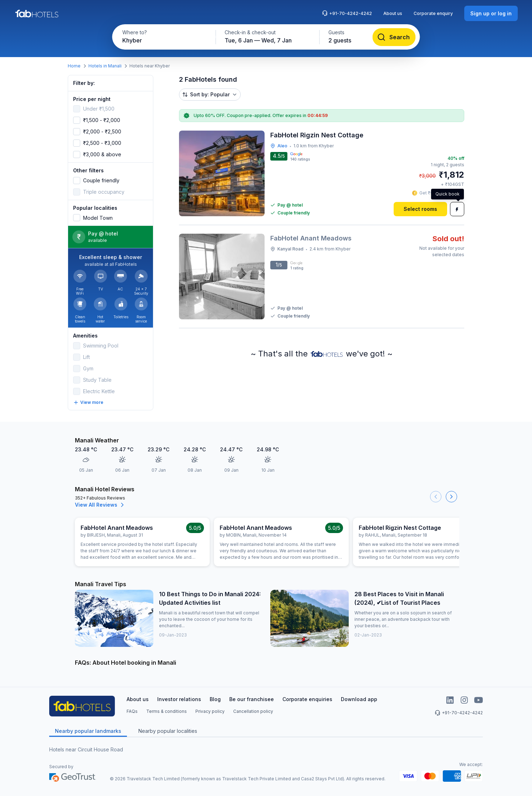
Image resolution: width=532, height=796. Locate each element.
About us (393, 13)
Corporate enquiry (433, 13)
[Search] (394, 37)
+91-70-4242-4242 (347, 13)
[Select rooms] (420, 209)
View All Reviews (100, 505)
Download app (359, 699)
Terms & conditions (167, 711)
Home (74, 66)
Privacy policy (210, 711)
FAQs (132, 711)
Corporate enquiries (307, 699)
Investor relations (179, 699)
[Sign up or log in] (491, 13)
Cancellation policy (253, 711)
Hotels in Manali (105, 66)
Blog (215, 699)
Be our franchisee (252, 699)
